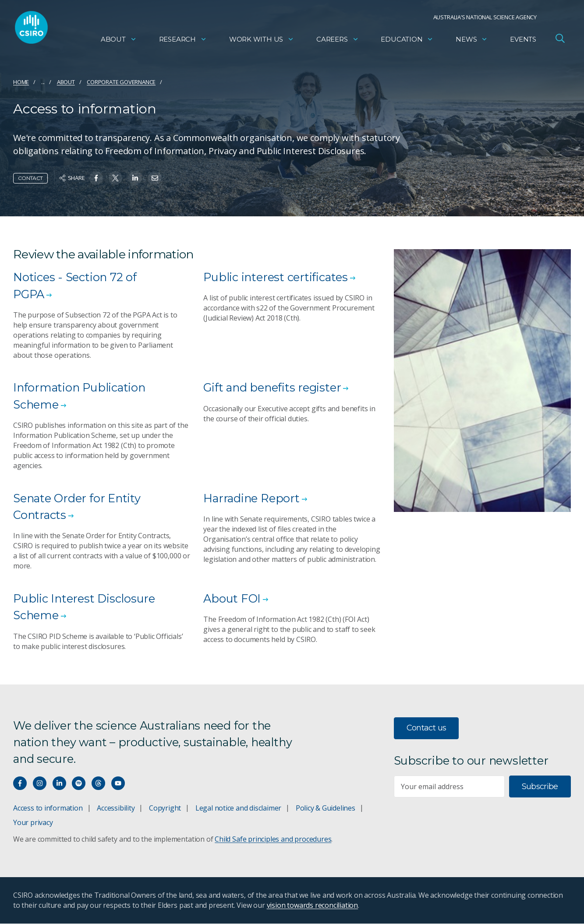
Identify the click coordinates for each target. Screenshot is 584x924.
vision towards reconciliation (313, 906)
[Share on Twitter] (115, 178)
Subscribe (540, 786)
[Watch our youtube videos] (118, 784)
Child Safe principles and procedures (273, 839)
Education (407, 42)
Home (21, 82)
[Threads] (98, 784)
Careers (338, 42)
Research (183, 42)
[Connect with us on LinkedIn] (59, 784)
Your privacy (33, 823)
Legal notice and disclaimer (238, 808)
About (119, 42)
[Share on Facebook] (96, 178)
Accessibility (116, 808)
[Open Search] (560, 41)
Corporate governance (121, 82)
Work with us (262, 42)
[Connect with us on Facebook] (20, 784)
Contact (30, 178)
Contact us (426, 728)
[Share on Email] (155, 178)
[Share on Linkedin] (135, 178)
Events (523, 42)
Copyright (165, 808)
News (472, 42)
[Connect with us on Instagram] (40, 784)
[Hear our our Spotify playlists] (79, 784)
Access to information (48, 808)
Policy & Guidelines (326, 808)
